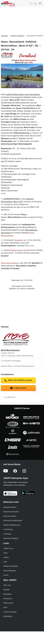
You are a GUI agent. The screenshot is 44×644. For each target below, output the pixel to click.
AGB (5, 607)
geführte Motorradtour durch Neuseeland (23, 94)
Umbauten (7, 534)
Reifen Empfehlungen (12, 525)
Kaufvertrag (8, 529)
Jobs (5, 562)
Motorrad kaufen (10, 507)
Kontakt (6, 590)
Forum (6, 575)
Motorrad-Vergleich (11, 538)
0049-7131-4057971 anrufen (18, 380)
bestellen (5, 256)
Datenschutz (8, 603)
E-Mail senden (18, 388)
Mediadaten (8, 616)
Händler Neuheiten (17, 36)
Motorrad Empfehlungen (13, 520)
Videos (6, 557)
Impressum (8, 598)
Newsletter (8, 594)
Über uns (7, 585)
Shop (5, 553)
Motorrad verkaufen (11, 512)
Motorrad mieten (10, 516)
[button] (35, 4)
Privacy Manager (10, 612)
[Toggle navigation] (40, 3)
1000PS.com (8, 548)
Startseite (4, 36)
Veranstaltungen (10, 571)
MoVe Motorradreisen (10, 350)
